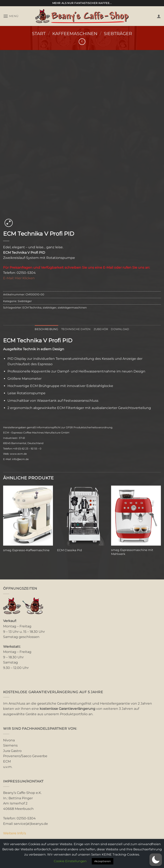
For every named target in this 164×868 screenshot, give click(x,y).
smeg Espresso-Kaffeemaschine (26, 550)
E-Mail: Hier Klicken (19, 278)
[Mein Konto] (159, 16)
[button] (11, 16)
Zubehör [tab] (101, 329)
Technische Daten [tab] (76, 329)
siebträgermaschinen (72, 308)
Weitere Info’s (15, 833)
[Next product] (82, 42)
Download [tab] (120, 329)
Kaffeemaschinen (75, 34)
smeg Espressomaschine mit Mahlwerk (132, 552)
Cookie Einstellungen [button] (70, 861)
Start (39, 34)
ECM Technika (32, 308)
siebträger (50, 308)
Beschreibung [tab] (46, 329)
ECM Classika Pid (69, 550)
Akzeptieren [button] (103, 861)
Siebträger (118, 34)
